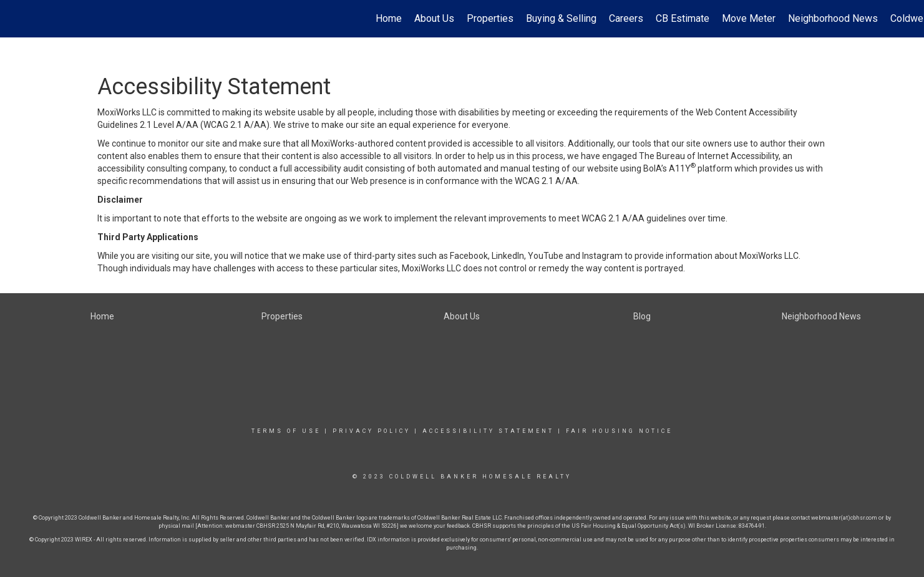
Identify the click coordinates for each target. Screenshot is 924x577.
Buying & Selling (561, 18)
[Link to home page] (16, 19)
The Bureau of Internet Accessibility (709, 156)
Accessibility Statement (488, 431)
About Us (434, 18)
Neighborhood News (833, 18)
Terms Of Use (286, 431)
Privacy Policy (372, 431)
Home (389, 18)
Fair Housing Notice (619, 431)
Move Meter (749, 18)
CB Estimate (683, 18)
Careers (626, 18)
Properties (490, 18)
